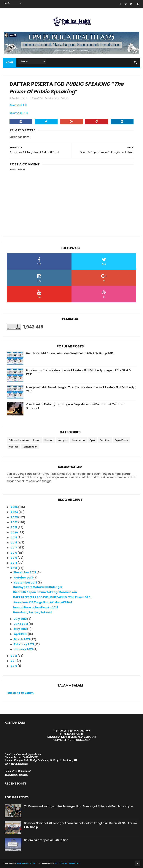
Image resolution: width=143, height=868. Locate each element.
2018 (14, 543)
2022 (15, 522)
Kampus (63, 440)
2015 (14, 558)
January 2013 (24, 649)
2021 (14, 527)
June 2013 (21, 624)
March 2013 (22, 639)
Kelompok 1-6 (18, 105)
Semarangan (30, 447)
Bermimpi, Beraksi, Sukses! (32, 612)
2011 (14, 661)
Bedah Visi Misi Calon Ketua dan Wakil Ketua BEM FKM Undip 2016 (70, 353)
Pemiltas (105, 440)
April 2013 (21, 634)
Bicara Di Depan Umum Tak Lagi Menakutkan (45, 592)
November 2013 (25, 572)
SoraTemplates (26, 863)
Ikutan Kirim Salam (20, 693)
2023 (15, 517)
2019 (14, 537)
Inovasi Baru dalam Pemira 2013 (36, 607)
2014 (14, 563)
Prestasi (13, 447)
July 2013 (21, 619)
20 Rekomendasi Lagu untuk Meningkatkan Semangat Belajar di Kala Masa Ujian (79, 806)
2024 (15, 512)
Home (10, 62)
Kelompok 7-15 (19, 113)
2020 (15, 532)
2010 (14, 666)
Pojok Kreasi (122, 440)
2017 (14, 548)
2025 (15, 507)
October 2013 (24, 578)
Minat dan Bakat (58, 98)
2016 (14, 553)
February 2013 (24, 644)
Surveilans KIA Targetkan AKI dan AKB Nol (43, 602)
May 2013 (21, 629)
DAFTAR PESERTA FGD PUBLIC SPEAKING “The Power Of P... (53, 597)
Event (37, 440)
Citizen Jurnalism (19, 440)
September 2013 (26, 583)
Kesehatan (78, 440)
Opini (92, 440)
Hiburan (49, 440)
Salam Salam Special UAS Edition (46, 840)
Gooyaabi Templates (67, 863)
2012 (14, 656)
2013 (14, 568)
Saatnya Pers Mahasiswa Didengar (38, 587)
